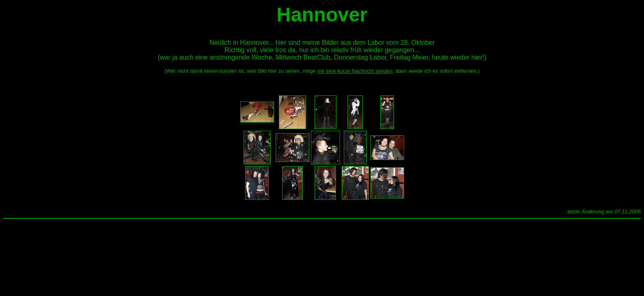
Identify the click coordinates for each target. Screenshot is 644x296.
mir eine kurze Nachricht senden (355, 71)
